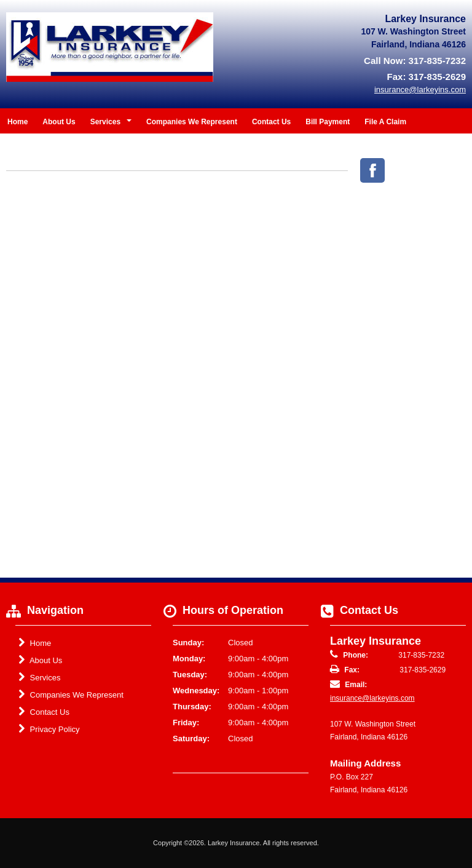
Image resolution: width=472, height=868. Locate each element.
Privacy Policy (49, 729)
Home (18, 122)
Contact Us (271, 122)
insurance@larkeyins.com (372, 698)
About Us (59, 122)
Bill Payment (328, 122)
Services (39, 677)
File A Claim (385, 122)
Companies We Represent (192, 122)
